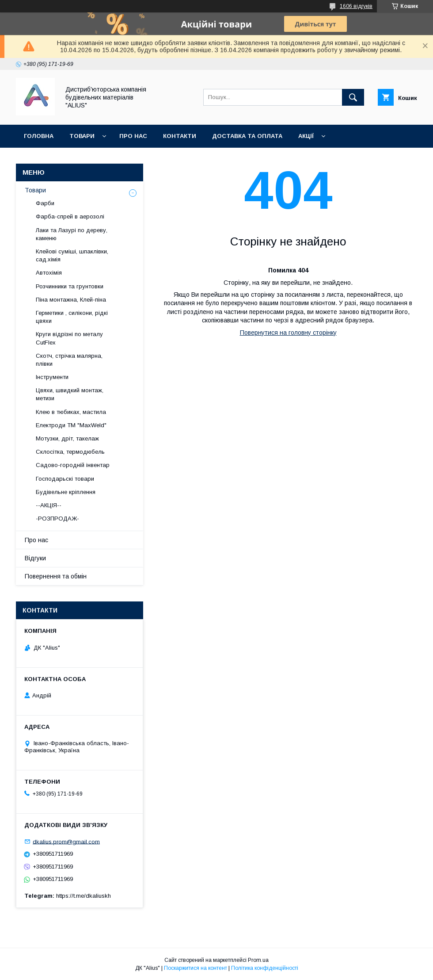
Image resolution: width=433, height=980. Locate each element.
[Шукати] (353, 97)
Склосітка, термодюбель (70, 452)
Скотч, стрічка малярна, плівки (69, 360)
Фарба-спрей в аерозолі (70, 216)
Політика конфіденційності (265, 968)
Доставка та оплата (247, 136)
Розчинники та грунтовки (70, 286)
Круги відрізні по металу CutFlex (69, 338)
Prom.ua (258, 960)
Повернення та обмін (61, 159)
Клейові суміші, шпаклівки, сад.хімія (72, 255)
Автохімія (49, 273)
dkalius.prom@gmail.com (66, 841)
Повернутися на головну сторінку (288, 333)
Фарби (45, 203)
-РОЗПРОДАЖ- (57, 519)
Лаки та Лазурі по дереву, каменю (72, 234)
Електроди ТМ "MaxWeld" (71, 425)
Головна (39, 136)
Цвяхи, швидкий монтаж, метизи (70, 394)
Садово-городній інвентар (73, 465)
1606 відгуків (356, 6)
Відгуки (35, 558)
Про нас (133, 136)
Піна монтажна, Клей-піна (71, 300)
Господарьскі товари (65, 479)
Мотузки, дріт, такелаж (67, 438)
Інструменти (52, 377)
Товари (82, 136)
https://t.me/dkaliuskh (84, 896)
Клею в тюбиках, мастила (71, 412)
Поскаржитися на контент (196, 968)
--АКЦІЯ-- (49, 505)
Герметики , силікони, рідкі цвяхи (72, 317)
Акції (306, 136)
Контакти (180, 136)
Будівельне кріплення (66, 492)
